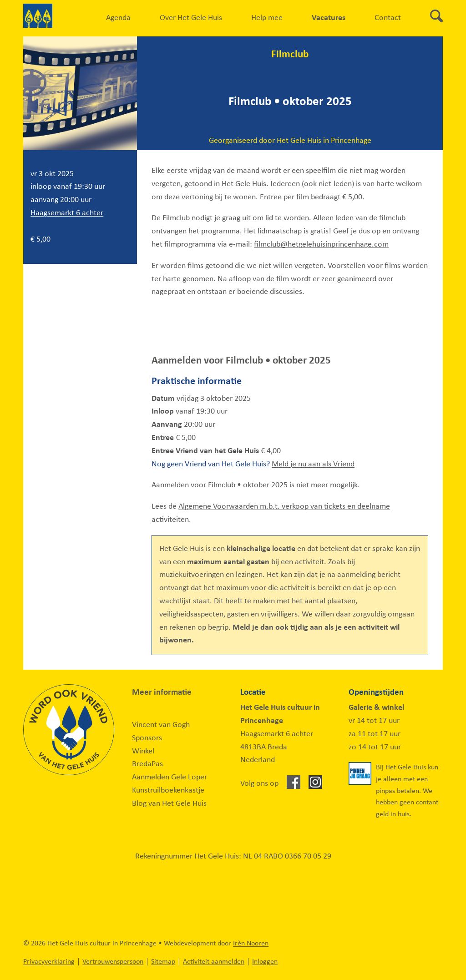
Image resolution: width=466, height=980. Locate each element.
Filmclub (290, 55)
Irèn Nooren (251, 944)
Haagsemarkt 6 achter (67, 213)
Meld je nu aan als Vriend (313, 464)
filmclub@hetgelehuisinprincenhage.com (321, 245)
